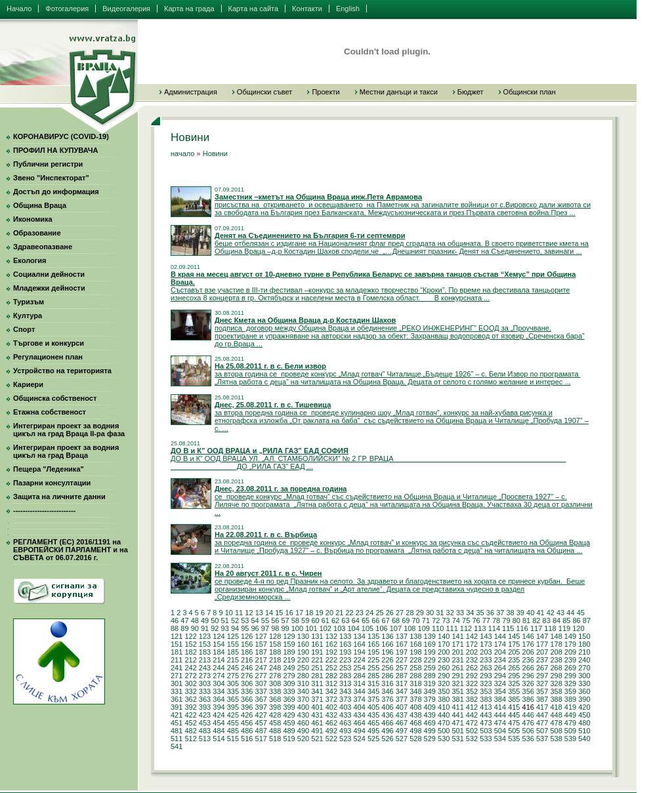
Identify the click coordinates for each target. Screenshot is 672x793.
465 (373, 723)
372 (331, 699)
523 (345, 739)
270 (584, 668)
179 (570, 644)
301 (177, 683)
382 (472, 699)
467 (402, 723)
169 (430, 644)
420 (584, 707)
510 (584, 731)
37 (500, 613)
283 (345, 676)
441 (457, 715)
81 (526, 620)
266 (528, 668)
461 (317, 723)
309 (289, 683)
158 (275, 644)
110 (438, 628)
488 (275, 731)
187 (261, 652)
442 (472, 715)
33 (460, 613)
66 (375, 620)
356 (528, 691)
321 (457, 683)
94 (235, 628)
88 (175, 628)
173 (486, 644)
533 (486, 739)
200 (444, 652)
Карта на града (189, 9)
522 (331, 739)
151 (177, 644)
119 (564, 628)
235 (514, 660)
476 (528, 723)
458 (275, 723)
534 (500, 739)
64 (356, 620)
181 (177, 652)
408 (415, 707)
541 (177, 746)
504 (500, 731)
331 (177, 691)
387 (542, 699)
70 (416, 620)
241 (177, 668)
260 (444, 668)
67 (386, 620)
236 (528, 660)
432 (331, 715)
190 (303, 652)
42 (551, 613)
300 (584, 676)
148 (556, 636)
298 (556, 676)
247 (261, 668)
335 (233, 691)
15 (279, 613)
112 (466, 628)
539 (570, 739)
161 (317, 644)
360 (584, 691)
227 (402, 660)
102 (325, 628)
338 (275, 691)
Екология (30, 260)
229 (430, 660)
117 (536, 628)
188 (275, 652)
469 (430, 723)
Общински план (530, 92)
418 (556, 707)
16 (289, 613)
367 (261, 699)
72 (436, 620)
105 (367, 628)
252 (331, 668)
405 (373, 707)
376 (387, 699)
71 (426, 620)
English (348, 9)
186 (247, 652)
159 (289, 644)
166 (387, 644)
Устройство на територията (62, 371)
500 (444, 731)
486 (247, 731)
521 (317, 739)
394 (219, 707)
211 (177, 660)
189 (289, 652)
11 (239, 613)
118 (550, 628)
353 (486, 691)
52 (235, 620)
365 (233, 699)
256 (387, 668)
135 (373, 636)
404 (359, 707)
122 (190, 636)
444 (500, 715)
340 (303, 691)
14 (269, 613)
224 (359, 660)
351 (457, 691)
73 (446, 620)
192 (331, 652)
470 (444, 723)
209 (570, 652)
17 (299, 613)
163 (345, 644)
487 (261, 731)
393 (205, 707)
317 (402, 683)
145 (514, 636)
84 (556, 620)
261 (457, 668)
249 (289, 668)
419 (570, 707)
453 (205, 723)
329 (570, 683)
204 (500, 652)
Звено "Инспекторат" (51, 178)
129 (289, 636)
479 (570, 723)
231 (457, 660)
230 (444, 660)
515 (233, 739)
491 (317, 731)
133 (345, 636)
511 (177, 739)
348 (415, 691)
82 (536, 620)
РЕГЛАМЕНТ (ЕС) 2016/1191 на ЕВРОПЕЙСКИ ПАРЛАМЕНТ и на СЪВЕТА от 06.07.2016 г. (71, 550)
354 (500, 691)
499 (430, 731)
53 (245, 620)
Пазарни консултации (52, 483)
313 (345, 683)
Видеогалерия (126, 9)
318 (415, 683)
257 (402, 668)
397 (261, 707)
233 (486, 660)
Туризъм (29, 302)
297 (542, 676)
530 (444, 739)
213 (205, 660)
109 (424, 628)
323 (486, 683)
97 (265, 628)
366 (247, 699)
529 (430, 739)
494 (359, 731)
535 (514, 739)
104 (353, 628)
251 (317, 668)
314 (359, 683)
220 (303, 660)
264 (500, 668)
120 (578, 628)
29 (420, 613)
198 (415, 652)
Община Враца (40, 205)
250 (303, 668)
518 (275, 739)
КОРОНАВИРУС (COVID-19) (61, 136)
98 (275, 628)
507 (542, 731)
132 (331, 636)
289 (430, 676)
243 (205, 668)
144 (500, 636)
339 (289, 691)
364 (219, 699)
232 (472, 660)
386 (528, 699)
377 (402, 699)
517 (261, 739)
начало (182, 153)
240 (584, 660)
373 (345, 699)
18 (309, 613)
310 (303, 683)
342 (331, 691)
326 (528, 683)
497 (402, 731)
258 (415, 668)
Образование (37, 233)
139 (430, 636)
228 (415, 660)
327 (542, 683)
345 (373, 691)
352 (472, 691)
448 (556, 715)
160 (303, 644)
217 (261, 660)
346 (387, 691)
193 (345, 652)
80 (516, 620)
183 (205, 652)
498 (415, 731)
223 (345, 660)
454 (219, 723)
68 (396, 620)
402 (331, 707)
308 (275, 683)
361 (177, 699)
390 (584, 699)
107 (396, 628)
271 (177, 676)
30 (430, 613)
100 (297, 628)
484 (219, 731)
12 (249, 613)
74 (456, 620)
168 (415, 644)
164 (359, 644)
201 (457, 652)
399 (289, 707)
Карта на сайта (254, 9)
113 (480, 628)
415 (514, 707)
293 (486, 676)
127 (261, 636)
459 (289, 723)
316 (387, 683)
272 (190, 676)
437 (402, 715)
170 (444, 644)
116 (522, 628)
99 (285, 628)
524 (359, 739)
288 (415, 676)
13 (259, 613)
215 (233, 660)
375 (373, 699)
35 (480, 613)
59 (305, 620)
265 (514, 668)
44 (570, 613)
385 (514, 699)
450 (584, 715)
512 (190, 739)
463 (345, 723)
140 (444, 636)
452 (190, 723)
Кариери (28, 384)
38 (510, 613)
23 (360, 613)
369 (289, 699)
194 (359, 652)
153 (205, 644)
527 (402, 739)
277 (261, 676)
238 (556, 660)
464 (359, 723)
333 (205, 691)
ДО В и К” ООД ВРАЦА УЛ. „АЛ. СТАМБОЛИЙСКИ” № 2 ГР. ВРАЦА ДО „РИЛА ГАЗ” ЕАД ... (368, 458)
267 (542, 668)
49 (205, 620)
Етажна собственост (50, 412)
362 (190, 699)
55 (265, 620)
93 (225, 628)
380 (444, 699)
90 (195, 628)
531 (457, 739)
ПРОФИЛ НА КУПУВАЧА (55, 150)
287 (402, 676)
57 (285, 620)
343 (345, 691)
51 (225, 620)
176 (528, 644)
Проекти (325, 92)
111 (451, 628)
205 (514, 652)
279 (289, 676)
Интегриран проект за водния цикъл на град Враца (66, 451)
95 (245, 628)
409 (430, 707)
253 (345, 668)
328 (556, 683)
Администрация (191, 92)
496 (387, 731)
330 (584, 683)
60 (315, 620)
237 (542, 660)
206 (528, 652)
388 (556, 699)
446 (528, 715)
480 (584, 723)
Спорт (24, 329)
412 (472, 707)
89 (184, 628)
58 (295, 620)
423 (205, 715)
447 (542, 715)
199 (430, 652)
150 (584, 636)
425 (233, 715)
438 (415, 715)
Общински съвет (265, 92)
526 (387, 739)
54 (255, 620)
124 (219, 636)
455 (233, 723)
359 (570, 691)
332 (190, 691)
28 (409, 613)
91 (205, 628)
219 (289, 660)
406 (387, 707)
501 (457, 731)
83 (547, 620)
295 (514, 676)
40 (530, 613)
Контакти (307, 9)
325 (514, 683)
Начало (19, 9)
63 (345, 620)
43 (560, 613)
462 (331, 723)
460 (303, 723)
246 (247, 668)
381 (457, 699)
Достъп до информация (56, 192)
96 (255, 628)
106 (381, 628)
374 (359, 699)
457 (261, 723)
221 (317, 660)
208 (556, 652)
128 (275, 636)
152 (190, 644)
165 (373, 644)
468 (415, 723)
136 (387, 636)
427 (261, 715)
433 (345, 715)
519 (289, 739)
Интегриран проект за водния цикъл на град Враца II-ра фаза (69, 430)
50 (215, 620)
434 (359, 715)
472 (472, 723)
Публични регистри (48, 164)
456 (247, 723)
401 (317, 707)
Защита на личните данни (59, 497)
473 (486, 723)
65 (366, 620)
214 (219, 660)
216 (247, 660)
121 (177, 636)
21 (339, 613)
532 (472, 739)
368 (275, 699)
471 (457, 723)
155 (233, 644)
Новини (215, 153)
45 (581, 613)
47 (184, 620)
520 (303, 739)
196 (387, 652)
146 (528, 636)
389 (570, 699)
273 (205, 676)
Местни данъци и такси (399, 92)
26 (390, 613)
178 (556, 644)
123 (205, 636)
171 (457, 644)
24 (369, 613)
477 (542, 723)
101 (311, 628)
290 (444, 676)
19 (320, 613)
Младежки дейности (49, 288)
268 (556, 668)
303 (205, 683)
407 (402, 707)
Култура (28, 315)
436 (387, 715)
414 (500, 707)
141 (457, 636)
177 (542, 644)
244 (219, 668)
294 (500, 676)
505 (514, 731)
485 (233, 731)
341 (317, 691)
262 (472, 668)
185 (233, 652)
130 (303, 636)
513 (205, 739)
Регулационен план (48, 357)
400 (303, 707)
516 (247, 739)
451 (177, 723)
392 (190, 707)
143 (486, 636)
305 (233, 683)
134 (359, 636)
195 (373, 652)
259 (430, 668)
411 (457, 707)
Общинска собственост (55, 398)
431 (317, 715)
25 (379, 613)
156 (247, 644)
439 (430, 715)
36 (490, 613)
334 (219, 691)
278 (275, 676)
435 (373, 715)
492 (331, 731)
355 (514, 691)
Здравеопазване (43, 247)
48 (195, 620)
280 (303, 676)
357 (542, 691)
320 (444, 683)
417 (542, 707)
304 (219, 683)
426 (247, 715)
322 (472, 683)
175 (514, 644)
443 (486, 715)
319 (430, 683)
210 (584, 652)
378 (415, 699)
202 (472, 652)
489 (289, 731)
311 (317, 683)
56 (275, 620)
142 (472, 636)
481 (177, 731)
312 (331, 683)
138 (415, 636)
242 (190, 668)
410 (444, 707)
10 (229, 613)
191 (317, 652)
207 (542, 652)
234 (500, 660)
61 (325, 620)
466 (387, 723)
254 (359, 668)
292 (472, 676)
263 (486, 668)
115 (508, 628)
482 (190, 731)
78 (496, 620)
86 (577, 620)
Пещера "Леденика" (49, 469)
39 (520, 613)
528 (415, 739)
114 (494, 628)
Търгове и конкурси (49, 343)
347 (402, 691)
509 (570, 731)
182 (190, 652)
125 (233, 636)
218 (275, 660)
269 (570, 668)
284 (359, 676)
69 (406, 620)
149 (570, 636)
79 (506, 620)
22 (349, 613)
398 (275, 707)
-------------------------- (44, 510)
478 (556, 723)
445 (514, 715)
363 (205, 699)
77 (486, 620)
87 (587, 620)
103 (339, 628)
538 (556, 739)
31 (440, 613)
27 (400, 613)
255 (373, 668)
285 (373, 676)
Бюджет (471, 92)
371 (317, 699)
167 (402, 644)
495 (373, 731)
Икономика (33, 219)
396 (247, 707)
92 (215, 628)
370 (303, 699)
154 (219, 644)
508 (556, 731)
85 (566, 620)
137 (402, 636)
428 (275, 715)
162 (331, 644)
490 (303, 731)
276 (247, 676)
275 (233, 676)
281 (317, 676)
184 (219, 652)
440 (444, 715)
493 (345, 731)
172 (472, 644)
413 (486, 707)
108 (409, 628)
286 (387, 676)
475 (514, 723)
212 (190, 660)
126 (247, 636)
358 (556, 691)
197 (402, 652)
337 (261, 691)
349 (430, 691)
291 (457, 676)
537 (542, 739)
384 (500, 699)
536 (528, 739)
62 (335, 620)
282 (331, 676)
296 (528, 676)
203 (486, 652)
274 (219, 676)
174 (500, 644)
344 (359, 691)
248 (275, 668)
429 (289, 715)
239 (570, 660)
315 (373, 683)
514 (219, 739)
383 (486, 699)
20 (329, 613)
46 (175, 620)
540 (584, 739)
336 (247, 691)
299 (570, 676)
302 (190, 683)
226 (387, 660)
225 (373, 660)
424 (219, 715)
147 (542, 636)
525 (373, 739)
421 (177, 715)
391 (177, 707)
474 (500, 723)
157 (261, 644)
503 (486, 731)
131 (317, 636)
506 (528, 731)
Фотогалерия (67, 9)
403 (345, 707)
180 (584, 644)
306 (247, 683)
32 (450, 613)
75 (466, 620)
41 (540, 613)
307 (261, 683)
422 (190, 715)
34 (470, 613)
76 (476, 620)
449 (570, 715)
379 (430, 699)
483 (205, 731)
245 (233, 668)
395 (233, 707)
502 (472, 731)
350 (444, 691)
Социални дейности (49, 274)
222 (331, 660)
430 (303, 715)
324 (500, 683)
